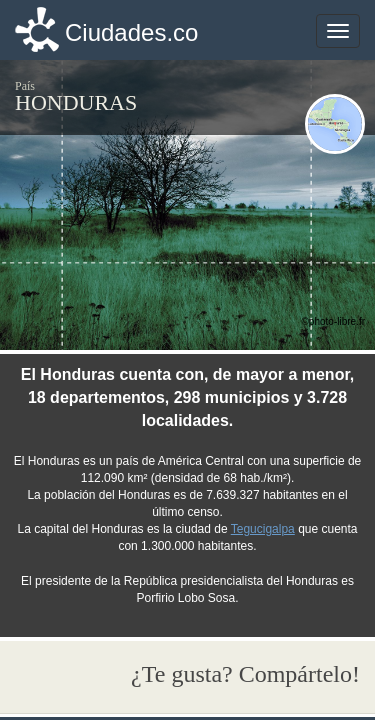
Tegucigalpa (263, 529)
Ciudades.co (131, 32)
